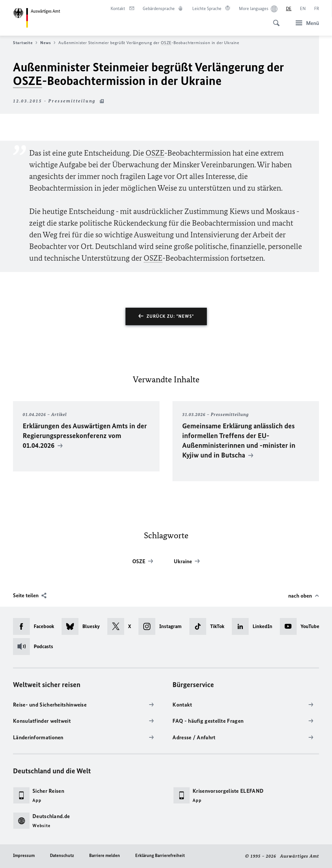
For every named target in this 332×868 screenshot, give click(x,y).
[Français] (317, 9)
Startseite (25, 43)
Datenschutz (62, 856)
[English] (303, 9)
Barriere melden (105, 856)
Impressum (24, 856)
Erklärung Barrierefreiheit (160, 856)
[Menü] (305, 23)
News (48, 43)
